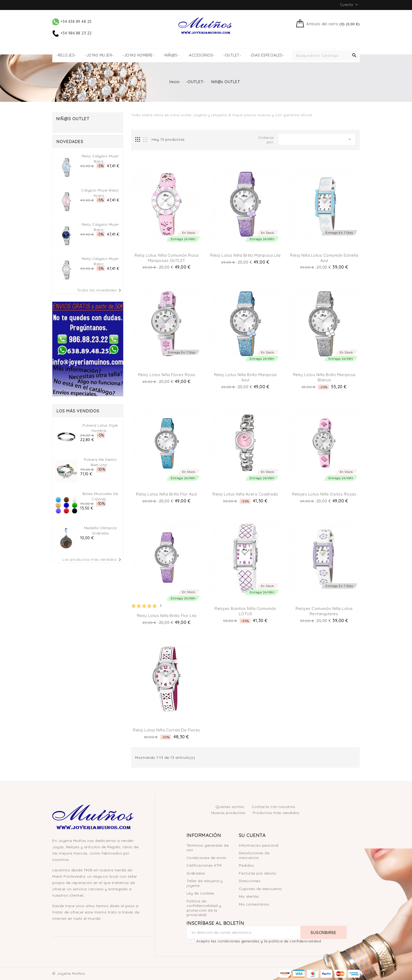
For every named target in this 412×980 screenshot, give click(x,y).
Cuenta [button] (350, 5)
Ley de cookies (200, 893)
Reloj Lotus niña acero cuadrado (245, 494)
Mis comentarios (254, 904)
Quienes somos (230, 807)
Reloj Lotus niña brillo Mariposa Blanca (324, 377)
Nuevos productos (229, 813)
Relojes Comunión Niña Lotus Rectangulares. (324, 611)
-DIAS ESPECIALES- (267, 55)
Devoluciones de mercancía (254, 855)
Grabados (196, 873)
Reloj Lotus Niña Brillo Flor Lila (167, 616)
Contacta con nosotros (274, 807)
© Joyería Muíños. (69, 973)
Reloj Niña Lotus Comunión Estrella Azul (324, 258)
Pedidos (246, 865)
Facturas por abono (258, 873)
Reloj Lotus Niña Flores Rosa (167, 375)
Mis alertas (249, 896)
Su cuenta (252, 835)
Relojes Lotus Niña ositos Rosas (324, 494)
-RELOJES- (66, 55)
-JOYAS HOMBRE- (138, 55)
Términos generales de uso (208, 848)
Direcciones (250, 881)
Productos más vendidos (276, 813)
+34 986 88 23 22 (72, 33)
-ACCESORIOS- (201, 55)
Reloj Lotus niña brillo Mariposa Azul (245, 377)
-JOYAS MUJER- (99, 55)
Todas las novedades (100, 290)
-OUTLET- (232, 55)
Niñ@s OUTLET (73, 119)
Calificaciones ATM (204, 865)
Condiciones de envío (207, 858)
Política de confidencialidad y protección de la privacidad (204, 908)
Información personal (259, 845)
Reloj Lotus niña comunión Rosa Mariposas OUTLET (166, 258)
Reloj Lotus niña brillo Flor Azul (167, 494)
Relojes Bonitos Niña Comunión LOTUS (245, 611)
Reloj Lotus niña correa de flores (167, 730)
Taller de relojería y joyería (205, 883)
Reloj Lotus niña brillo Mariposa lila (245, 255)
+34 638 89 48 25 (72, 22)
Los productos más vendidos (93, 560)
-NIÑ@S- (171, 55)
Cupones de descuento (260, 889)
